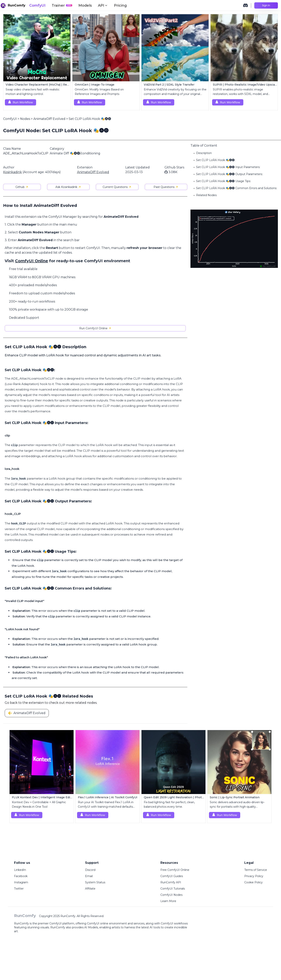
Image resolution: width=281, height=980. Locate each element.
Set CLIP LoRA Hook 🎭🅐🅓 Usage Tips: (223, 181)
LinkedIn (20, 870)
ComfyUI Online (32, 261)
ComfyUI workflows (174, 923)
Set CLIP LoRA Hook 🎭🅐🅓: (216, 160)
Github (22, 187)
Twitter (19, 889)
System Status (95, 882)
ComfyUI (37, 5)
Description (204, 153)
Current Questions (117, 187)
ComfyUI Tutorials (173, 889)
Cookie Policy (253, 882)
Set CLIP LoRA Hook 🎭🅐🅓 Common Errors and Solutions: (237, 188)
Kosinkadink (12, 172)
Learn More (168, 901)
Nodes (25, 119)
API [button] (103, 5)
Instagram (21, 882)
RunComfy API (171, 882)
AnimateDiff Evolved (49, 119)
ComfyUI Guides (172, 876)
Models (85, 5)
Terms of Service (256, 870)
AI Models (91, 927)
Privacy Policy (254, 876)
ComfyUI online (98, 923)
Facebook (21, 876)
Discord (90, 870)
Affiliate (90, 889)
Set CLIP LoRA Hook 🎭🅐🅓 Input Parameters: (228, 167)
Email (89, 876)
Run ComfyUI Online (95, 328)
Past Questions (166, 187)
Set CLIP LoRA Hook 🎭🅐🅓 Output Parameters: (229, 174)
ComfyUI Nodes (171, 895)
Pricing (120, 5)
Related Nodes (206, 195)
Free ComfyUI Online (175, 870)
